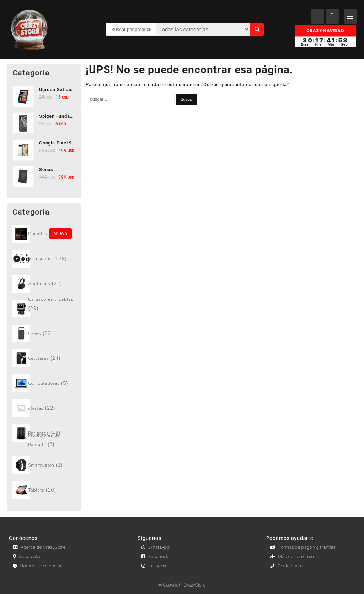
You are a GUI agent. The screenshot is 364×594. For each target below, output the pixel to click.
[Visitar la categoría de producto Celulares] (44, 358)
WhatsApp (156, 547)
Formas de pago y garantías (303, 547)
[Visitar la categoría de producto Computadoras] (44, 383)
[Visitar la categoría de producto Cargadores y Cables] (44, 309)
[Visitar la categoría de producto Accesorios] (44, 259)
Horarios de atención (38, 566)
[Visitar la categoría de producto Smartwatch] (44, 465)
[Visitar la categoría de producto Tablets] (44, 490)
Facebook (155, 557)
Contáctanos (287, 566)
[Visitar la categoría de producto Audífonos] (44, 284)
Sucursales (27, 557)
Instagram (155, 566)
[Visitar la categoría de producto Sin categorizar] (44, 234)
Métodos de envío (292, 557)
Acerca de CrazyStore (39, 547)
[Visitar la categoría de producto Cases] (44, 333)
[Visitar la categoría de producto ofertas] (44, 408)
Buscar (257, 29)
